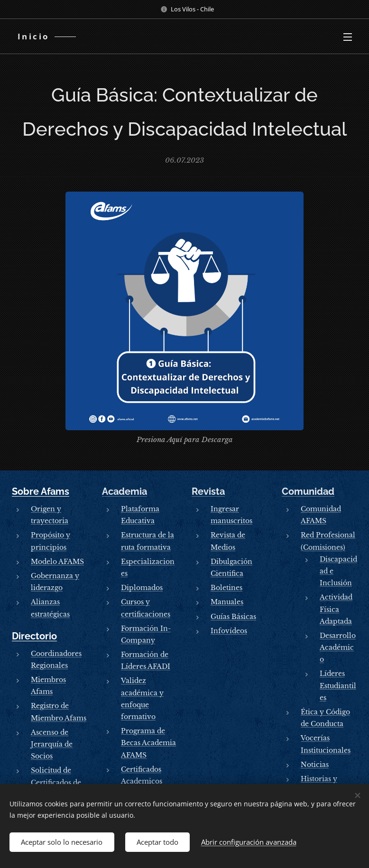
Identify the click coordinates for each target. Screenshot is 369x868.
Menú (348, 37)
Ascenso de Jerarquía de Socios (52, 744)
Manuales (227, 602)
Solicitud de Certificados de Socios (56, 782)
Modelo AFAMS (57, 562)
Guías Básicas (233, 616)
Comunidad (308, 491)
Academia (125, 491)
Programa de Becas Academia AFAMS (148, 743)
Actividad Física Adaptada (336, 609)
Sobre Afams (41, 491)
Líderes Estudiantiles (338, 685)
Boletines (226, 588)
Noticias (315, 765)
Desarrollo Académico (338, 647)
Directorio (34, 636)
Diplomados (142, 588)
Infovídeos (229, 631)
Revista (208, 491)
